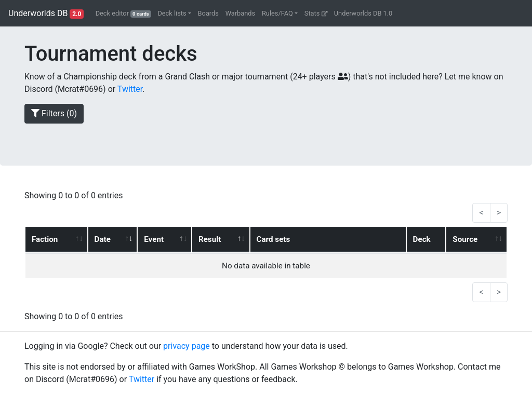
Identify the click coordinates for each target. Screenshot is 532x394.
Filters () (54, 113)
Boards (208, 13)
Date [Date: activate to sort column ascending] (103, 239)
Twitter (130, 89)
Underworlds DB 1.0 (363, 13)
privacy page (187, 346)
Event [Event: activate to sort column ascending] (154, 239)
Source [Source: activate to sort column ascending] (465, 239)
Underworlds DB (46, 13)
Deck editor (123, 13)
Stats (316, 13)
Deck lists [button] (172, 13)
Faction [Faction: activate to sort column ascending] (45, 239)
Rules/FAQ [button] (277, 13)
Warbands (240, 13)
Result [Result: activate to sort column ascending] (210, 239)
